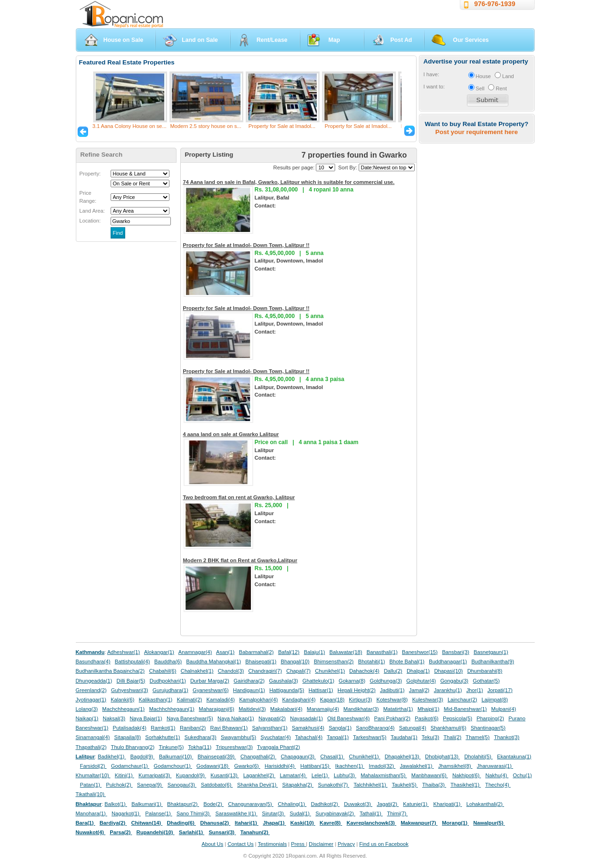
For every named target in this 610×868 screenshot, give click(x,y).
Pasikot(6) (426, 718)
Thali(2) (452, 737)
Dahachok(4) (364, 671)
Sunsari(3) (222, 832)
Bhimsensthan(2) (334, 661)
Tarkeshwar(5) (370, 737)
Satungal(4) (413, 728)
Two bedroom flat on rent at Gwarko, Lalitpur (239, 497)
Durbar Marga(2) (210, 681)
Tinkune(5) (171, 747)
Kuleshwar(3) (428, 700)
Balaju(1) (315, 652)
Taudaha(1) (404, 737)
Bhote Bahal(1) (407, 661)
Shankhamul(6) (449, 728)
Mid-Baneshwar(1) (465, 709)
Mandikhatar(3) (361, 709)
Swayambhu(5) (238, 737)
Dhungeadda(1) (94, 681)
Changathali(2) (259, 757)
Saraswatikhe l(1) (237, 813)
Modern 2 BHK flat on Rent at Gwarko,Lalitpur (240, 560)
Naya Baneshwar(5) (190, 718)
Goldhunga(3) (386, 681)
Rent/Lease (272, 40)
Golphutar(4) (421, 681)
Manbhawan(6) (430, 775)
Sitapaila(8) (128, 737)
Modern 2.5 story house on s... (205, 126)
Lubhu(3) (345, 775)
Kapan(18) (332, 700)
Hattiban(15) (316, 766)
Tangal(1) (338, 737)
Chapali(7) (298, 671)
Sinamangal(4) (93, 737)
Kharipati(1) (447, 804)
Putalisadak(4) (129, 728)
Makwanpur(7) (419, 823)
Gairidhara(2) (249, 681)
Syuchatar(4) (276, 737)
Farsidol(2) (93, 766)
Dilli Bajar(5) (131, 681)
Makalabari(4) (286, 709)
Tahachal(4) (309, 737)
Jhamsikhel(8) (455, 766)
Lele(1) (321, 775)
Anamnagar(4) (195, 652)
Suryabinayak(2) (335, 813)
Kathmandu (90, 652)
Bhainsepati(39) (217, 757)
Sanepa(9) (150, 785)
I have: (432, 74)
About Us (212, 844)
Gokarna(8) (352, 681)
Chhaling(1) (292, 804)
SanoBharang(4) (375, 728)
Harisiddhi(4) (280, 766)
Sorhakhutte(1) (163, 737)
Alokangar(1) (159, 652)
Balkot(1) (116, 804)
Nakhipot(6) (467, 775)
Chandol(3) (231, 671)
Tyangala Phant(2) (278, 747)
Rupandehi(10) (156, 832)
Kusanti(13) (225, 775)
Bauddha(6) (168, 661)
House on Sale (124, 40)
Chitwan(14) (147, 823)
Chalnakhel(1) (197, 671)
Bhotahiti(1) (372, 661)
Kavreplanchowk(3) (371, 823)
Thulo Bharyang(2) (133, 747)
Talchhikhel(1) (370, 785)
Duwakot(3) (358, 804)
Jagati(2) (388, 804)
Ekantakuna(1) (514, 757)
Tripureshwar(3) (234, 747)
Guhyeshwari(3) (130, 690)
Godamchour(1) (173, 766)
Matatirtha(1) (398, 709)
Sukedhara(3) (201, 737)
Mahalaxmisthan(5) (384, 775)
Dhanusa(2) (215, 823)
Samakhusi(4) (308, 728)
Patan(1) (91, 785)
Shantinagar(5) (488, 728)
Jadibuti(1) (392, 690)
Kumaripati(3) (155, 775)
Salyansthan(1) (269, 728)
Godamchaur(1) (130, 766)
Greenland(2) (91, 690)
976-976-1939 (495, 4)
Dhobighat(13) (442, 757)
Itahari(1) (247, 823)
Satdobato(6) (217, 785)
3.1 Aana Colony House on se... (129, 126)
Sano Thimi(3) (194, 813)
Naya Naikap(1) (236, 718)
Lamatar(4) (294, 775)
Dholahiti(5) (478, 757)
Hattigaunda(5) (287, 690)
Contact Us (240, 844)
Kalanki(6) (122, 700)
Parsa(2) (121, 832)
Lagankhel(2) (259, 775)
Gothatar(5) (486, 681)
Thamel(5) (478, 737)
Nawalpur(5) (489, 823)
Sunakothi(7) (333, 785)
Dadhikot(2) (325, 804)
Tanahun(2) (255, 832)
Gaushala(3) (284, 681)
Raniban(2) (193, 728)
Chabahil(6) (163, 671)
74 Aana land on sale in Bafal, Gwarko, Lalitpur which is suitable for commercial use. (289, 182)
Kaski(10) (303, 823)
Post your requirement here (477, 132)
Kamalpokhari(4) (258, 700)
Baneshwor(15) (420, 652)
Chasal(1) (332, 757)
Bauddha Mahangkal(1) (214, 661)
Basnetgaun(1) (491, 652)
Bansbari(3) (456, 652)
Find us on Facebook (384, 844)
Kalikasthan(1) (156, 700)
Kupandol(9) (191, 775)
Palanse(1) (159, 813)
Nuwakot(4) (91, 832)
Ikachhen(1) (350, 766)
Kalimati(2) (189, 700)
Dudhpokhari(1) (168, 681)
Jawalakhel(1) (417, 766)
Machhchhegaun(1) (172, 709)
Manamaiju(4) (323, 709)
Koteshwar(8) (392, 700)
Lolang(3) (87, 709)
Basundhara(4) (93, 661)
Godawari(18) (213, 766)
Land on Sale (200, 40)
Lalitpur (85, 757)
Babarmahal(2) (257, 652)
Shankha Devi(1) (257, 785)
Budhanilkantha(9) (493, 661)
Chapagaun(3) (298, 757)
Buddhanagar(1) (448, 661)
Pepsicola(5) (457, 718)
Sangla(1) (340, 728)
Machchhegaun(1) (123, 709)
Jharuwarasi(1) (495, 766)
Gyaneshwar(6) (210, 690)
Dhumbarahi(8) (485, 671)
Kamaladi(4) (220, 700)
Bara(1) (86, 823)
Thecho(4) (498, 785)
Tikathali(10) (91, 794)
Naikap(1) (87, 718)
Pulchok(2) (119, 785)
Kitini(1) (124, 775)
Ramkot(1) (163, 728)
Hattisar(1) (321, 690)
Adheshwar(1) (124, 652)
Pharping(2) (490, 718)
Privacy (346, 844)
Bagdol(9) (143, 757)
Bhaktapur (89, 804)
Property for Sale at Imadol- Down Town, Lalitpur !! (246, 245)
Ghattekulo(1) (318, 681)
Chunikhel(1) (330, 671)
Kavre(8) (331, 823)
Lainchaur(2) (462, 700)
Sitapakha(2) (298, 785)
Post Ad (401, 40)
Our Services (471, 40)
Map (334, 40)
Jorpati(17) (500, 690)
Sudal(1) (301, 813)
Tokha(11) (200, 747)
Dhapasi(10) (448, 671)
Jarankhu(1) (448, 690)
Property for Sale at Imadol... (282, 126)
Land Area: (92, 211)
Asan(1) (225, 652)
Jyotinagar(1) (91, 700)
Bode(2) (213, 804)
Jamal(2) (419, 690)
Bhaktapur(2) (183, 804)
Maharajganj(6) (216, 709)
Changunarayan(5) (250, 804)
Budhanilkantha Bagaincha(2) (110, 671)
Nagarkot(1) (126, 813)
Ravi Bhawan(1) (229, 728)
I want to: (434, 87)
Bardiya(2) (113, 823)
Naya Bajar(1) (146, 718)
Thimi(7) (397, 813)
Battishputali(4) (132, 661)
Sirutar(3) (273, 813)
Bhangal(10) (295, 661)
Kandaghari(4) (299, 700)
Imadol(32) (382, 766)
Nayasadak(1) (306, 718)
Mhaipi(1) (429, 709)
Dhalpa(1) (418, 671)
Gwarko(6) (247, 766)
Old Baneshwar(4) (348, 718)
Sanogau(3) (182, 785)
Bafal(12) (289, 652)
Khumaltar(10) (93, 775)
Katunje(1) (416, 804)
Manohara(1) (92, 813)
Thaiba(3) (434, 785)
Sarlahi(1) (192, 832)
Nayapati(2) (272, 718)
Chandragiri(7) (265, 671)
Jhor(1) (475, 690)
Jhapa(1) (274, 823)
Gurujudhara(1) (170, 690)
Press (298, 844)
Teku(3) (430, 737)
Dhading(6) (182, 823)
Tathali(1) (371, 813)
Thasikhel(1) (466, 785)
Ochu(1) (522, 775)
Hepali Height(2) (357, 690)
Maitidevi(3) (252, 709)
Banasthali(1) (382, 652)
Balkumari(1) (147, 804)
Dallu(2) (393, 671)
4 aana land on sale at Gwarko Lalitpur (231, 434)
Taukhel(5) (405, 785)
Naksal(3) (114, 718)
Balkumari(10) (176, 757)
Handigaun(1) (249, 690)
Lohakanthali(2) (485, 804)
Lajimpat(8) (495, 700)
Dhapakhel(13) (403, 757)
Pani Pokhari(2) (392, 718)
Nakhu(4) (497, 775)
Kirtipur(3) (360, 700)
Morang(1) (455, 823)
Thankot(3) (506, 737)
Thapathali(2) (91, 747)
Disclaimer (321, 844)
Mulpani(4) (504, 709)
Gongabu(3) (454, 681)
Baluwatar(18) (346, 652)
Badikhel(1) (112, 757)
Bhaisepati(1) (261, 661)
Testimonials (273, 844)
